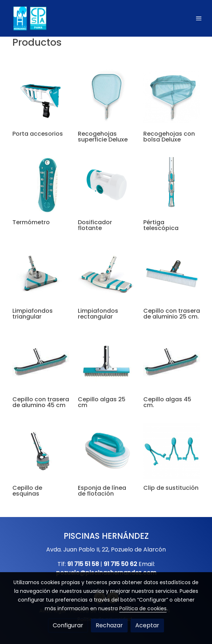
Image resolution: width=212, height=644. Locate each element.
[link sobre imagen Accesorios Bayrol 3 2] (41, 362)
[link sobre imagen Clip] (172, 451)
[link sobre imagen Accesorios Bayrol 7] (41, 274)
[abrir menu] (199, 18)
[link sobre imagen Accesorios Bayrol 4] (41, 451)
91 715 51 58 (83, 564)
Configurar (68, 625)
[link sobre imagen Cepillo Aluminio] (172, 274)
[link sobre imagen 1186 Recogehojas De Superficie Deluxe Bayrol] (106, 97)
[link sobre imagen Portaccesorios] (41, 97)
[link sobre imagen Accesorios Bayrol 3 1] (172, 362)
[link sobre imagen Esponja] (106, 451)
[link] (29, 18)
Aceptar (147, 625)
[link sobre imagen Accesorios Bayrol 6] (106, 274)
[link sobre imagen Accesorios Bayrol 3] (106, 185)
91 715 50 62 (120, 564)
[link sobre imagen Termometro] (41, 185)
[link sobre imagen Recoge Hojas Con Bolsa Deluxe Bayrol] (172, 97)
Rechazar (109, 625)
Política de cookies (143, 608)
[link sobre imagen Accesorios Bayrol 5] (172, 185)
